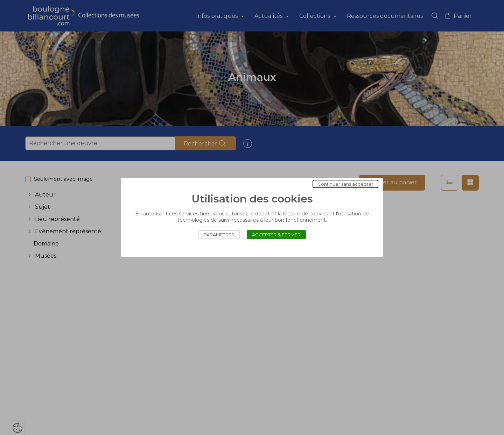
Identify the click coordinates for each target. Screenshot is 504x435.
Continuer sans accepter (345, 184)
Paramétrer (219, 235)
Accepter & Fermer (276, 235)
